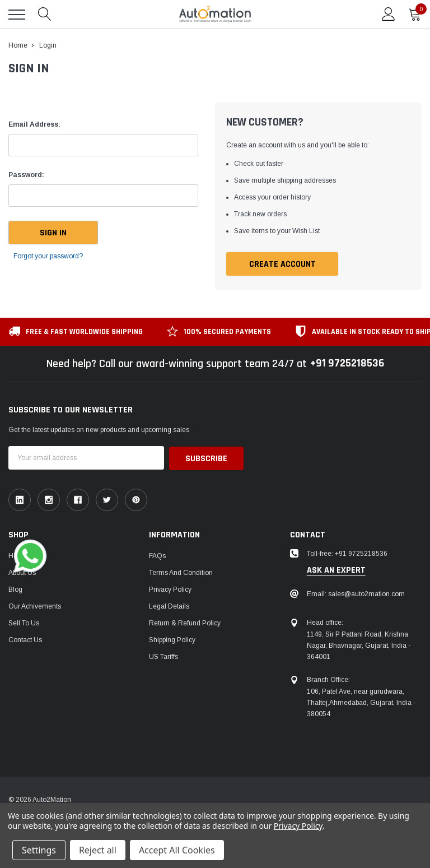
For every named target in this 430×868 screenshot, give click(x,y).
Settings (39, 850)
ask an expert (336, 570)
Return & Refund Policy (185, 623)
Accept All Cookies (177, 850)
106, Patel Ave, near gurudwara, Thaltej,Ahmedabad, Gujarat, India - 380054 (361, 703)
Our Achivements (35, 606)
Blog (15, 589)
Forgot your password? (48, 256)
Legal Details (169, 606)
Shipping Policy (172, 639)
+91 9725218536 (347, 364)
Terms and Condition (181, 572)
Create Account (282, 264)
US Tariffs (163, 656)
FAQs (157, 555)
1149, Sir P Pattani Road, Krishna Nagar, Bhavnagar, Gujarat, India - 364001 (359, 646)
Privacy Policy (170, 589)
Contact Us (25, 639)
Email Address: (34, 124)
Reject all (98, 850)
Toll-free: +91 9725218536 (347, 553)
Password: (26, 175)
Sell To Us (24, 623)
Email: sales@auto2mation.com (356, 593)
